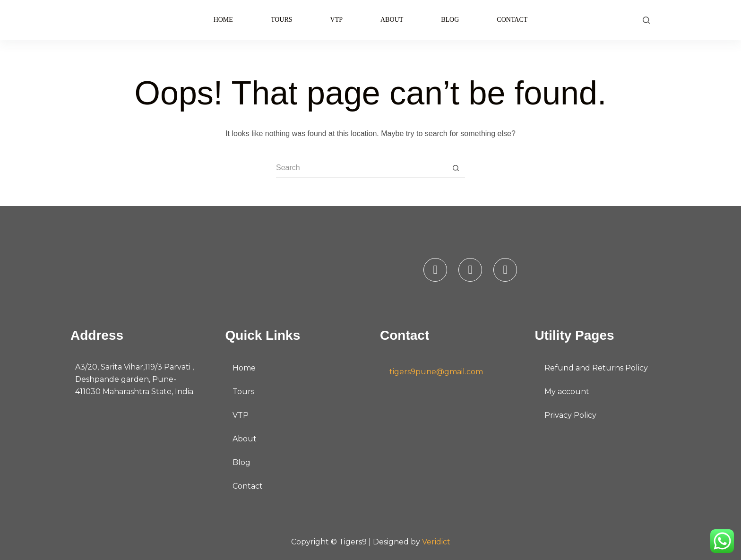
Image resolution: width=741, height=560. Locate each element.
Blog (450, 20)
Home (223, 20)
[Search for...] (361, 168)
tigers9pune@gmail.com (436, 372)
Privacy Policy (570, 415)
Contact (512, 20)
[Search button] (456, 168)
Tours (282, 20)
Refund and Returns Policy (596, 368)
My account (567, 392)
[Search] (646, 20)
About (392, 20)
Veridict (436, 542)
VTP (336, 20)
